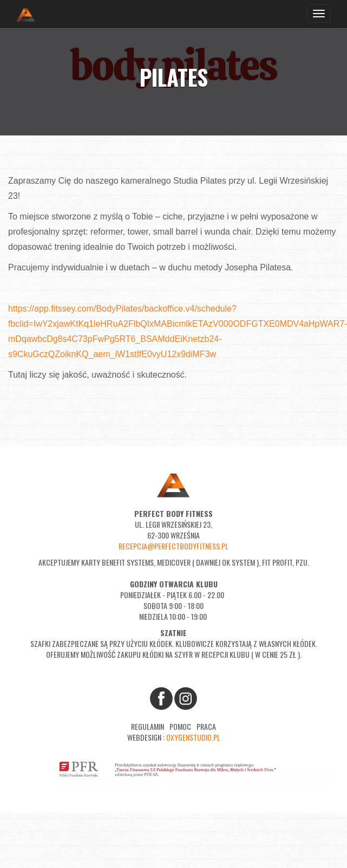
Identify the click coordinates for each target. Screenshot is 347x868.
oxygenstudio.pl (193, 737)
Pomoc (180, 726)
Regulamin (148, 726)
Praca (206, 726)
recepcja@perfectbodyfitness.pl (173, 546)
